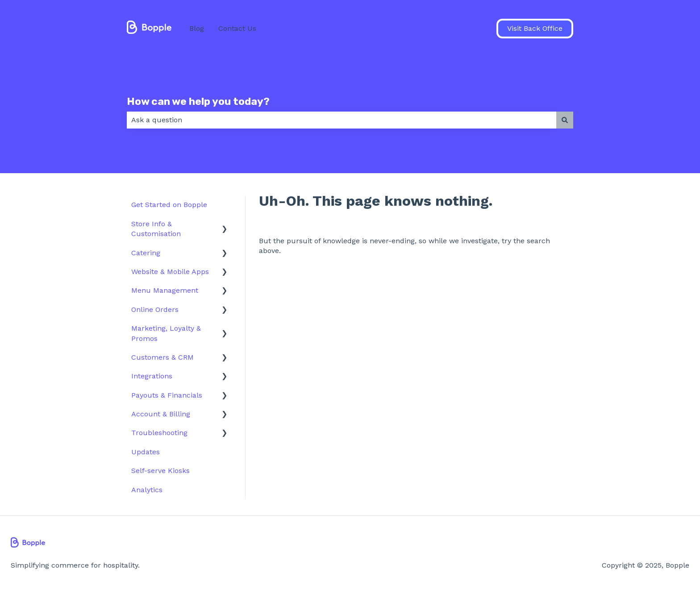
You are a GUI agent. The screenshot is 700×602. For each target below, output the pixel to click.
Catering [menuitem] (146, 253)
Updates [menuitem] (146, 452)
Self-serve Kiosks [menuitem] (160, 471)
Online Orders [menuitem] (155, 309)
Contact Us (237, 28)
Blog (197, 28)
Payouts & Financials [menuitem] (167, 395)
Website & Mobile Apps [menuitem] (170, 272)
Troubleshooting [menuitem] (159, 433)
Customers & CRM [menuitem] (162, 357)
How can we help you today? (198, 101)
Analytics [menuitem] (147, 490)
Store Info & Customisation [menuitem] (156, 229)
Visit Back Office (535, 28)
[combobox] (342, 120)
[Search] (565, 120)
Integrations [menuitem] (152, 376)
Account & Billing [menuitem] (161, 414)
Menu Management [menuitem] (165, 290)
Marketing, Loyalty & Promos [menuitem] (166, 333)
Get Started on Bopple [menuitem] (169, 205)
